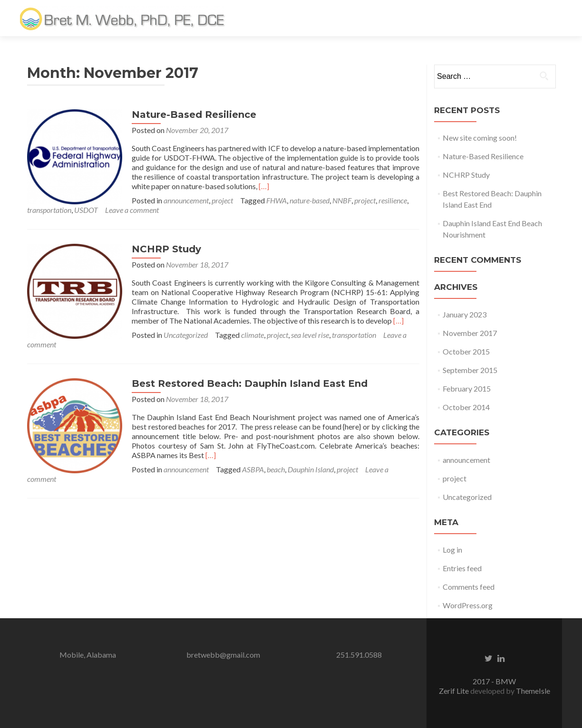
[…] (264, 186)
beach (276, 469)
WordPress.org (468, 605)
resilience (393, 200)
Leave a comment (132, 210)
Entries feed (462, 568)
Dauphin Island (311, 469)
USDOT (86, 210)
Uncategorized (186, 335)
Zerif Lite (455, 691)
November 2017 (470, 333)
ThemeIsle (533, 691)
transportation (49, 210)
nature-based (310, 200)
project (222, 200)
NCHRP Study (166, 249)
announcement (186, 200)
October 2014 (466, 407)
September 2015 (470, 370)
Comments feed (469, 587)
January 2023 (465, 314)
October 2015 (466, 351)
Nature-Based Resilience (194, 115)
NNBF (342, 200)
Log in (452, 550)
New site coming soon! (480, 138)
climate (252, 335)
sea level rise (310, 335)
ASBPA (253, 469)
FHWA (276, 200)
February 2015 (467, 388)
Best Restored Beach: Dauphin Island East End (250, 383)
